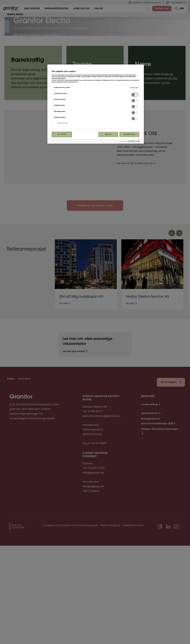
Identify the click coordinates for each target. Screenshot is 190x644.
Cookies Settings (63, 123)
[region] (96, 104)
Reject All (108, 134)
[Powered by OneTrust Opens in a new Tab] (131, 142)
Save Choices (62, 134)
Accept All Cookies (129, 134)
